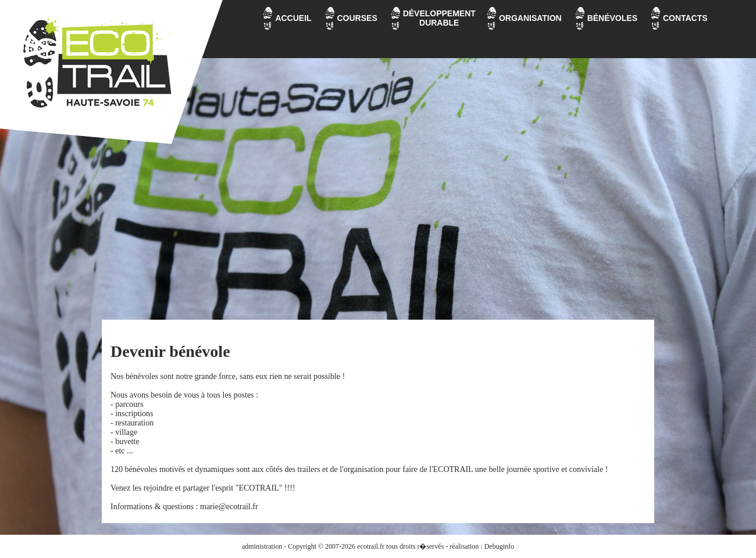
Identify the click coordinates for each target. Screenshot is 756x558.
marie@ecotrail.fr (229, 507)
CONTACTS (685, 18)
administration (262, 546)
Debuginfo (499, 546)
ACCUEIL (293, 18)
